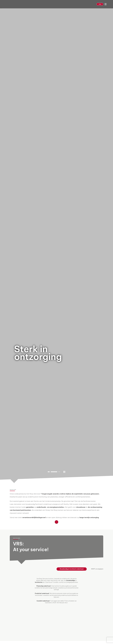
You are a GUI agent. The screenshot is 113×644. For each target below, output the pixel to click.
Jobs (100, 4)
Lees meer (56, 522)
